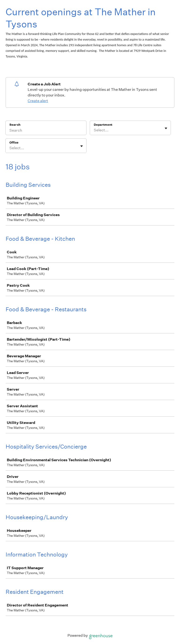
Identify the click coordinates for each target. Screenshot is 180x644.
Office (14, 143)
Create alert (38, 101)
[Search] (46, 131)
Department (103, 125)
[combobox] (94, 130)
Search (15, 125)
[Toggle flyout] (166, 128)
